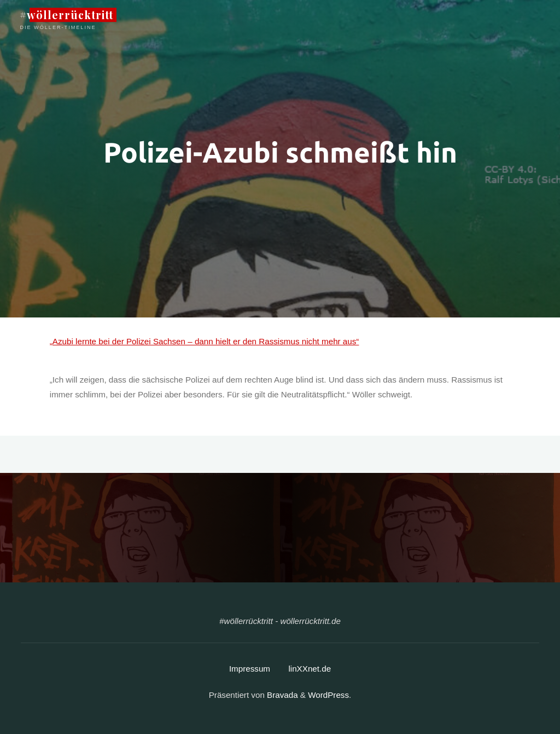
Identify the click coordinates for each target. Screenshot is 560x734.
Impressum (250, 669)
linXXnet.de (310, 669)
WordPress (328, 695)
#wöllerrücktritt (66, 15)
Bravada (281, 695)
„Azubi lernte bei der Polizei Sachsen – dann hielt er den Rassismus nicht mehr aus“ (205, 341)
